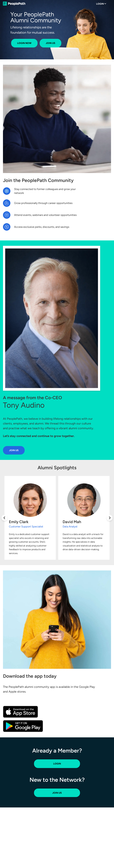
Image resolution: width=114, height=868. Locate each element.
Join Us (50, 43)
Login (100, 4)
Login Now (24, 43)
